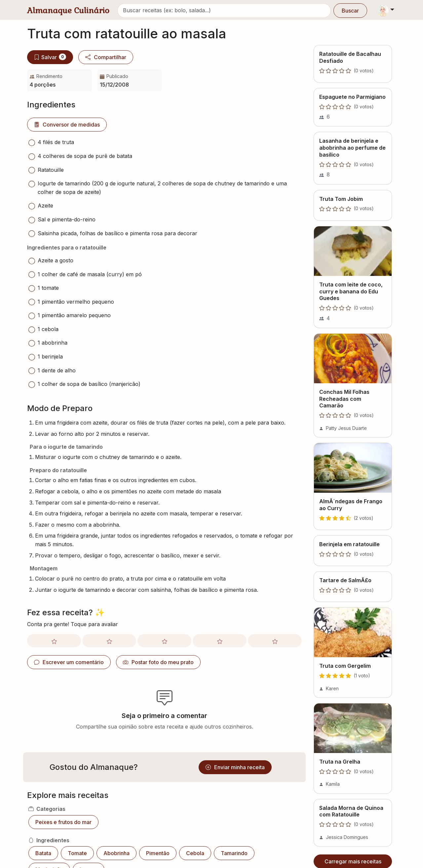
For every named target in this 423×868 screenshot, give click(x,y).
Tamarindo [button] (234, 853)
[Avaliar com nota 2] (109, 641)
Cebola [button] (195, 853)
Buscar (350, 11)
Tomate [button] (77, 853)
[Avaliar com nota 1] (54, 641)
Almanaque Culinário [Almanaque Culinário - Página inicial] (68, 10)
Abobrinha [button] (116, 853)
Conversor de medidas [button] (67, 125)
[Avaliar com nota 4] (220, 641)
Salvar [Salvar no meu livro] (50, 57)
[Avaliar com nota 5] (275, 641)
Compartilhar (106, 57)
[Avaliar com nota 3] (164, 641)
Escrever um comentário (69, 662)
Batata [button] (43, 853)
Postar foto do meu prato (158, 662)
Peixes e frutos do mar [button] (63, 822)
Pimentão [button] (158, 853)
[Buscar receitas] (224, 11)
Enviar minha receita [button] (235, 767)
